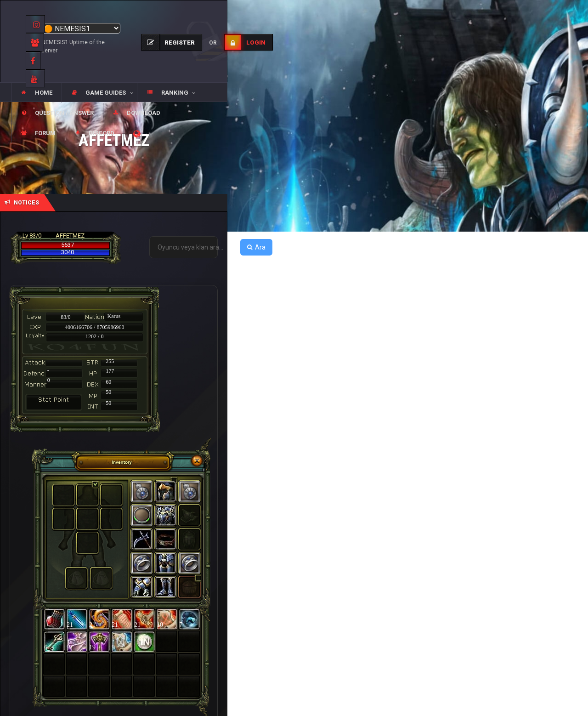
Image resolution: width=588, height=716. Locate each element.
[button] (99, 93)
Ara (256, 247)
